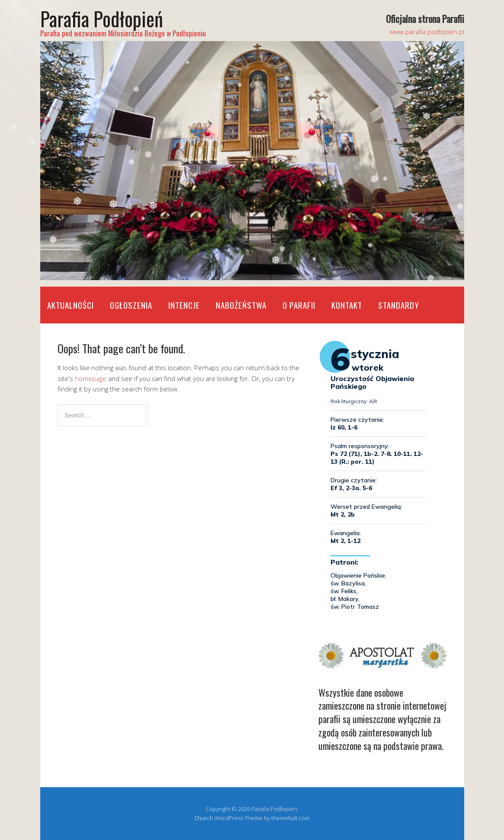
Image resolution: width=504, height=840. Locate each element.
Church (204, 818)
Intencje (184, 305)
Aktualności (71, 305)
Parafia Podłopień (102, 18)
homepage (91, 378)
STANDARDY (399, 305)
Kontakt (347, 305)
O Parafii (299, 305)
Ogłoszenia (131, 305)
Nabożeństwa (241, 305)
